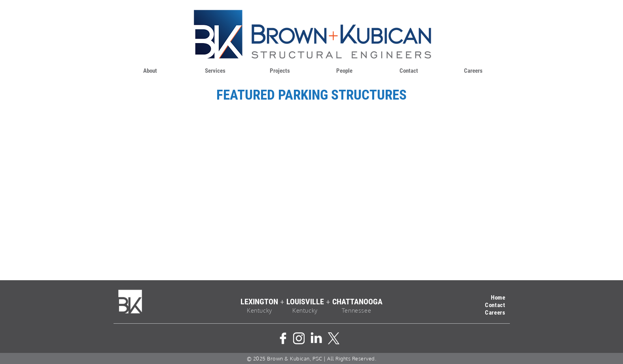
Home (498, 298)
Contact (495, 305)
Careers (495, 313)
